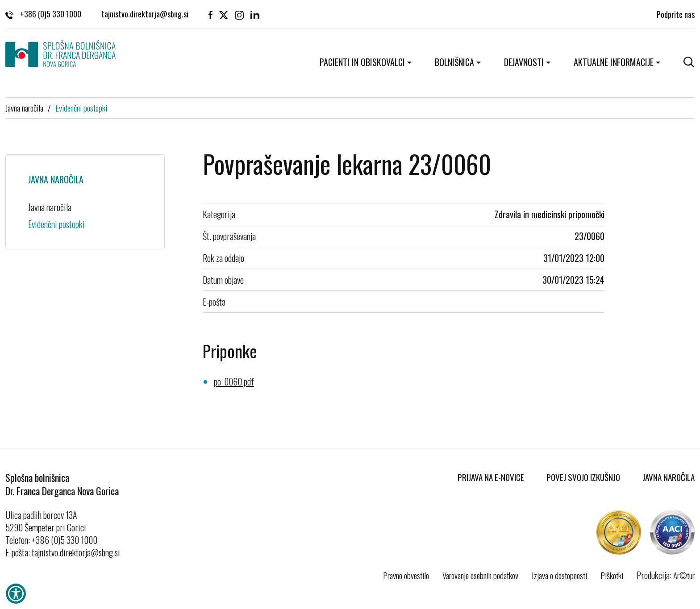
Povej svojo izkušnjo (583, 477)
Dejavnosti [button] (524, 62)
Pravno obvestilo (406, 575)
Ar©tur (684, 575)
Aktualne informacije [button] (614, 62)
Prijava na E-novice (491, 477)
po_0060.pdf (234, 381)
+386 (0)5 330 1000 (43, 14)
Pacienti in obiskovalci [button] (362, 62)
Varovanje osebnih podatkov (480, 575)
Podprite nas (676, 13)
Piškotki (612, 575)
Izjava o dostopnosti (559, 575)
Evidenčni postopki (81, 108)
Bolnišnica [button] (454, 62)
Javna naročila (24, 108)
